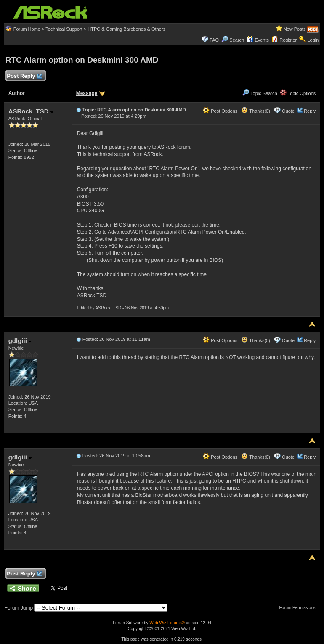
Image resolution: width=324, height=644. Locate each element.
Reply (310, 111)
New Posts (295, 29)
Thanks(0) (255, 111)
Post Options (220, 111)
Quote (288, 111)
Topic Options (298, 93)
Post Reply (24, 76)
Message (87, 93)
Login (313, 40)
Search (237, 40)
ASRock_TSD (31, 111)
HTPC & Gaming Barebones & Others (126, 29)
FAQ (214, 40)
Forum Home (27, 29)
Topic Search (260, 93)
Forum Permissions (299, 608)
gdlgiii (20, 341)
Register (288, 40)
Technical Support (64, 29)
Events (258, 40)
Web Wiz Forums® (167, 623)
